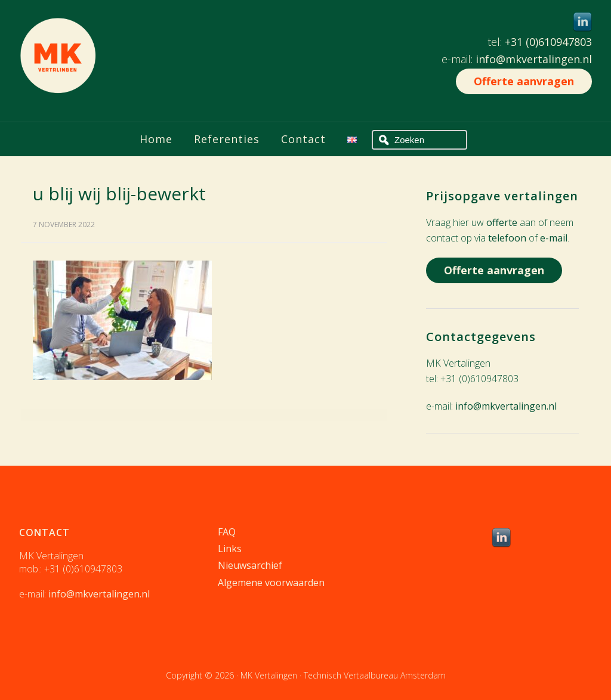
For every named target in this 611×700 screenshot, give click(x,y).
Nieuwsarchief (250, 565)
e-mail (554, 238)
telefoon (507, 238)
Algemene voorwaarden (271, 583)
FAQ (227, 532)
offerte (502, 222)
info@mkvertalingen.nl (534, 59)
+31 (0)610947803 (548, 42)
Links (230, 549)
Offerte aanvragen (524, 81)
